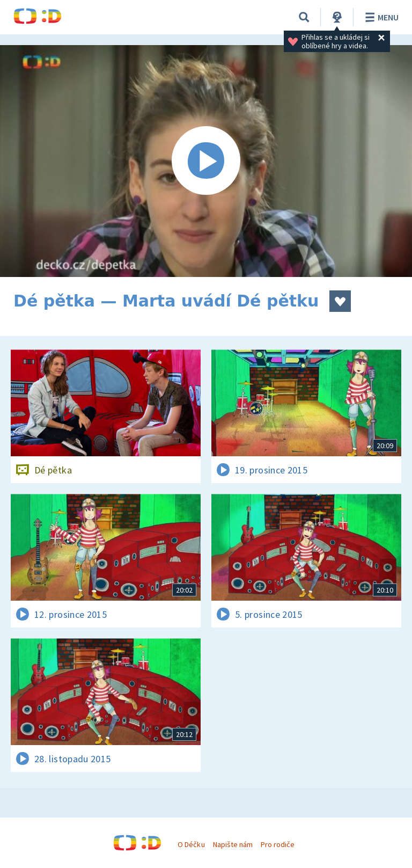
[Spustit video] (206, 161)
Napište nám (233, 844)
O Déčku (191, 844)
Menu (380, 17)
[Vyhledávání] (304, 17)
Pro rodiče (278, 844)
